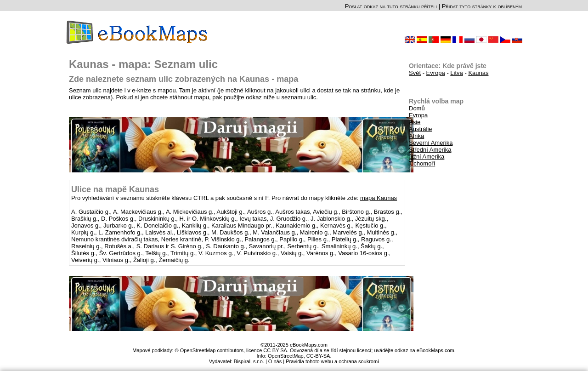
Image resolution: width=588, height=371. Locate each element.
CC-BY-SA (318, 356)
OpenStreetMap (286, 356)
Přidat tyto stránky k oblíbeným (482, 6)
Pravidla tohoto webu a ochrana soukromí (332, 361)
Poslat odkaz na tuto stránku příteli (391, 6)
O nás (275, 361)
